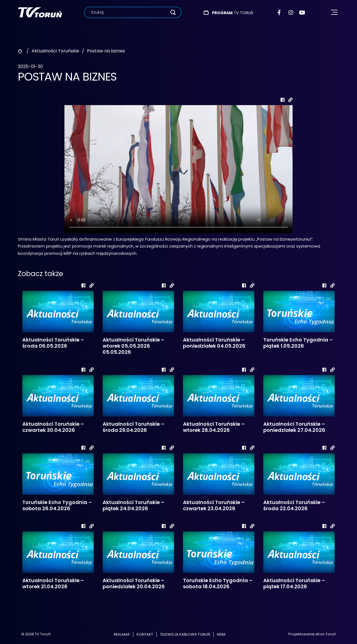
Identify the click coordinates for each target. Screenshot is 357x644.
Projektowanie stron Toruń (312, 634)
